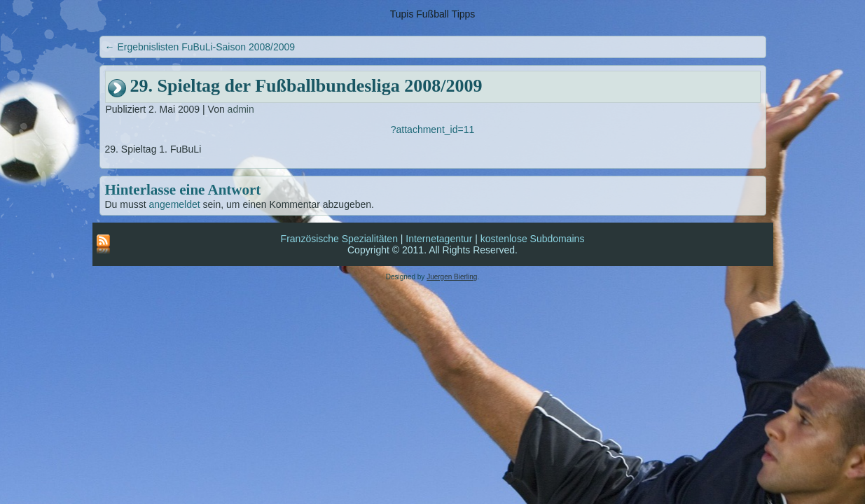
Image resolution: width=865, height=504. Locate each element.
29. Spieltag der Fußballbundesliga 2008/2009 (306, 86)
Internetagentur (439, 239)
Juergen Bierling (452, 277)
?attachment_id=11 (432, 129)
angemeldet (175, 204)
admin (241, 109)
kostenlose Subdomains (533, 239)
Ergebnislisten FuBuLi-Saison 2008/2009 (200, 47)
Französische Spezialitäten (339, 239)
